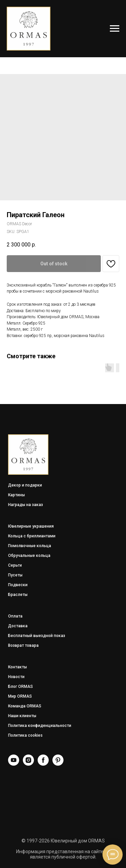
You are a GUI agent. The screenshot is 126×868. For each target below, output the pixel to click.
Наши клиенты (22, 716)
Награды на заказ (26, 505)
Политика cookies (25, 735)
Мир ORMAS (20, 696)
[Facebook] (43, 764)
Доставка (18, 626)
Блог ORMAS (20, 687)
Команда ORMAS (25, 706)
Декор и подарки (25, 485)
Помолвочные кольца (30, 546)
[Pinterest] (58, 764)
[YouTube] (14, 764)
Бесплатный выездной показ (37, 636)
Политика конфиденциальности (40, 726)
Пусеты (15, 575)
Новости (16, 677)
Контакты (17, 667)
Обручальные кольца (29, 556)
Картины (16, 495)
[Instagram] (28, 764)
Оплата (15, 616)
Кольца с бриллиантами (32, 536)
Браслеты (18, 595)
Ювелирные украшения (31, 526)
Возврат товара (23, 645)
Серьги (15, 565)
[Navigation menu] (115, 29)
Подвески (18, 585)
